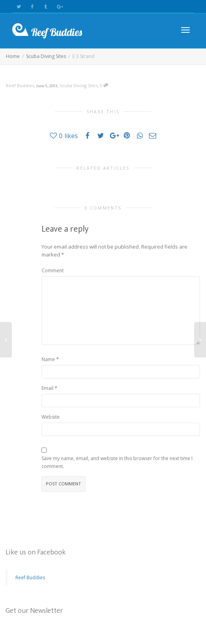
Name (48, 359)
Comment (53, 271)
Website (51, 417)
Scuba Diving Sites (79, 85)
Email (47, 388)
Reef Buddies (30, 578)
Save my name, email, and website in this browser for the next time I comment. (117, 462)
